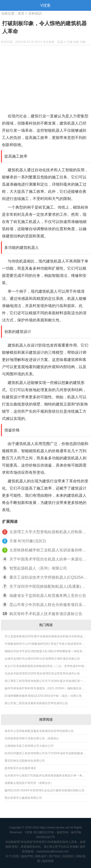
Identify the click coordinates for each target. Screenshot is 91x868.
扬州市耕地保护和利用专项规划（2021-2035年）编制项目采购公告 (45, 689)
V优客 (45, 5)
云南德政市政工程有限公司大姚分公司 (29, 746)
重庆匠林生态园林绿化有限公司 (25, 761)
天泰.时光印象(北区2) (28, 541)
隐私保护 (41, 856)
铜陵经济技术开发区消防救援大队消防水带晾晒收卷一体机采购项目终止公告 (45, 652)
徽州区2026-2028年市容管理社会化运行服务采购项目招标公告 (45, 790)
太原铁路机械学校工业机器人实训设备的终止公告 (49, 550)
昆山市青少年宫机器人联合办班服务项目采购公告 (49, 605)
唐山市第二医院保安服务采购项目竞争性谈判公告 (36, 703)
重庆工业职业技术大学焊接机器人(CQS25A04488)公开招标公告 (49, 577)
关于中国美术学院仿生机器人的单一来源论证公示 (49, 559)
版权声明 (27, 856)
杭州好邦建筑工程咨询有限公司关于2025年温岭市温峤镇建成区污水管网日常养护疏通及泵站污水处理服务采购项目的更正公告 (45, 754)
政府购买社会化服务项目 (20, 768)
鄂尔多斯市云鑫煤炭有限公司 (23, 798)
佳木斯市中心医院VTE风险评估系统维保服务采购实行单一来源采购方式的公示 (45, 777)
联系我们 (69, 856)
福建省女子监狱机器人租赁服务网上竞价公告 (48, 596)
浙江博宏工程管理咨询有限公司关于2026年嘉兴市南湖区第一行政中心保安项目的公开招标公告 (45, 682)
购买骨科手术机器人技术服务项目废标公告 (46, 614)
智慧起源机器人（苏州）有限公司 (38, 568)
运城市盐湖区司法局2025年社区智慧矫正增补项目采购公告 (42, 659)
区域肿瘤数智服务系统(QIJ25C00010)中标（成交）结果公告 (43, 696)
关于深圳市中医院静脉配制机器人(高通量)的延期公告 (49, 586)
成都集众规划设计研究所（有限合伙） (29, 783)
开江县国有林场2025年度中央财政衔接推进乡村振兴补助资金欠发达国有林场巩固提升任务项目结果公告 (45, 637)
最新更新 (48, 861)
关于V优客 (12, 856)
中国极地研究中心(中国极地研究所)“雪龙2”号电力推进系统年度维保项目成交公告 (45, 645)
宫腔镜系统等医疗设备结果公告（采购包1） (33, 738)
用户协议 (55, 856)
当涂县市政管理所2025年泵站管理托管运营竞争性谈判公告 (42, 674)
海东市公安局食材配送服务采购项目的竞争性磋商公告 (39, 731)
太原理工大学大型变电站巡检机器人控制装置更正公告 (49, 532)
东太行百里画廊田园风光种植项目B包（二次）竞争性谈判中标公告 (46, 667)
